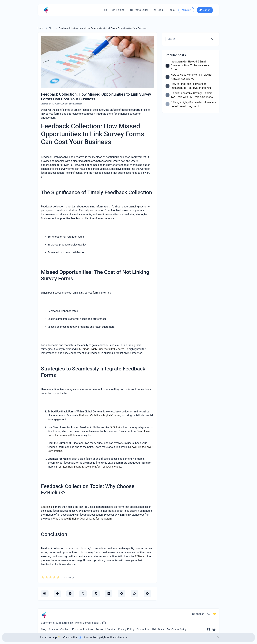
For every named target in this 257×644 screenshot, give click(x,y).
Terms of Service (106, 629)
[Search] (187, 39)
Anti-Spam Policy (177, 629)
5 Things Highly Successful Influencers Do (104, 349)
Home (40, 28)
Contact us (143, 629)
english (198, 614)
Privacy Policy (126, 629)
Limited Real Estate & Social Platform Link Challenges (90, 467)
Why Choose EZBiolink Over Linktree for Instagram (82, 519)
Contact (65, 629)
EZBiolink (115, 427)
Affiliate (53, 629)
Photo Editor (139, 10)
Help (104, 10)
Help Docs (158, 629)
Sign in (186, 10)
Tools (171, 10)
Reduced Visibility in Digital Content (100, 415)
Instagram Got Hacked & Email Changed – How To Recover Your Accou (190, 66)
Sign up (205, 10)
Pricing (118, 10)
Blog (158, 10)
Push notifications (83, 629)
